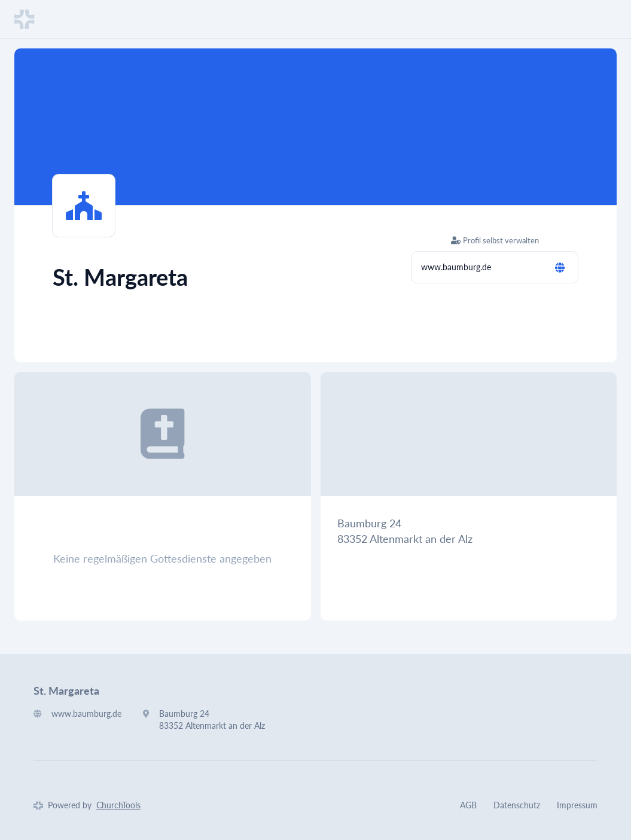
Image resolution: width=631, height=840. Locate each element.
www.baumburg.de (456, 267)
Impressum (577, 805)
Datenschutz (517, 805)
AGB (468, 805)
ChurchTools (118, 805)
